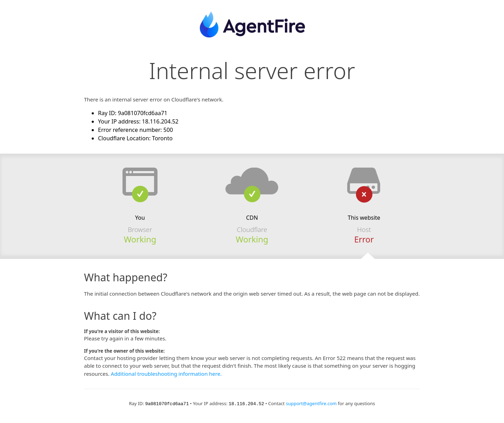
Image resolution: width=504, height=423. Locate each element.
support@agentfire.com (311, 403)
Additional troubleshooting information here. (166, 374)
